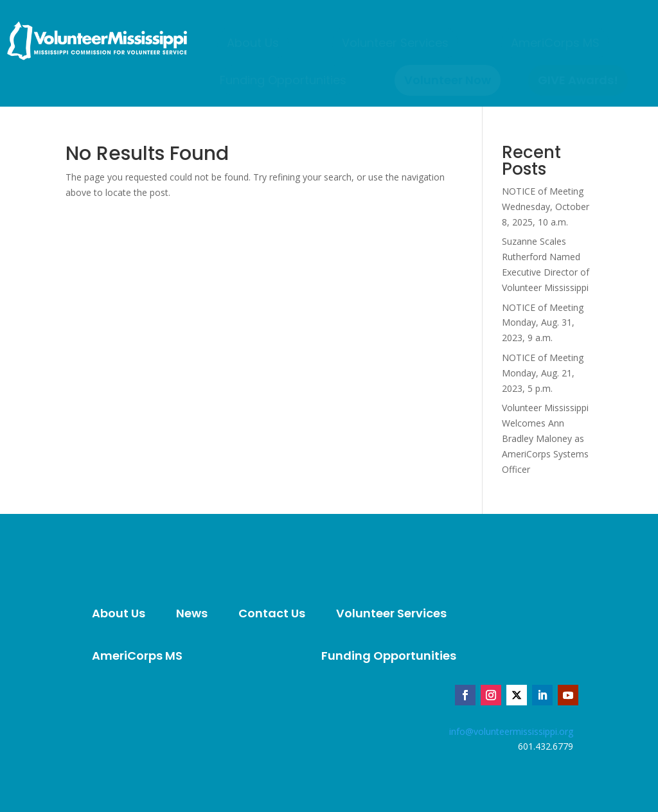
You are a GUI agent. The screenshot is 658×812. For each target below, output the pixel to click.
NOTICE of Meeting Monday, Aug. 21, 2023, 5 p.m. (543, 373)
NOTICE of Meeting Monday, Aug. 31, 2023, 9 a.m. (543, 323)
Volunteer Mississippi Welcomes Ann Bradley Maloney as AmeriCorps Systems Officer (545, 438)
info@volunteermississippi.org (511, 731)
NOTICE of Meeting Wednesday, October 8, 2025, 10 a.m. (546, 207)
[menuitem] (253, 43)
